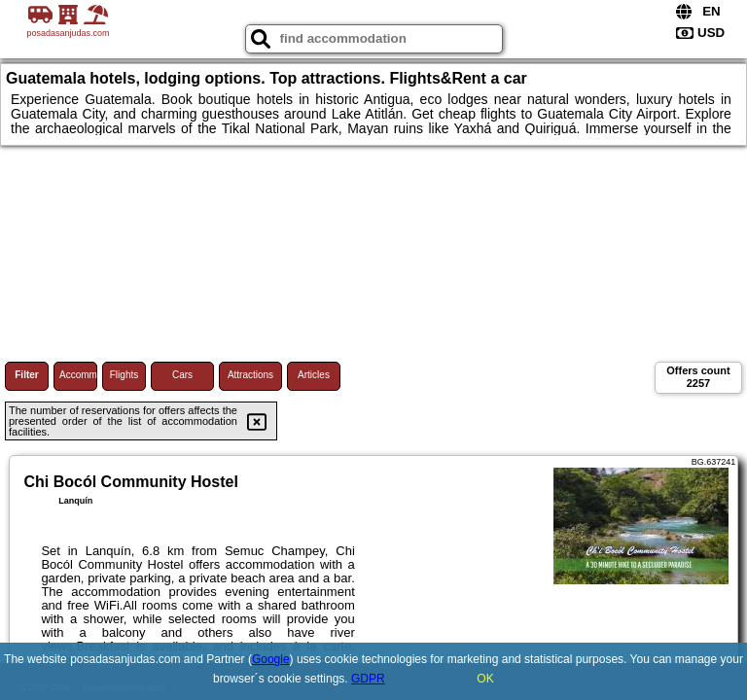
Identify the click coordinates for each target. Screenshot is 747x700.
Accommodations (78, 375)
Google (271, 659)
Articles (314, 375)
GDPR (368, 679)
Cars (182, 375)
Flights (124, 375)
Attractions (250, 375)
